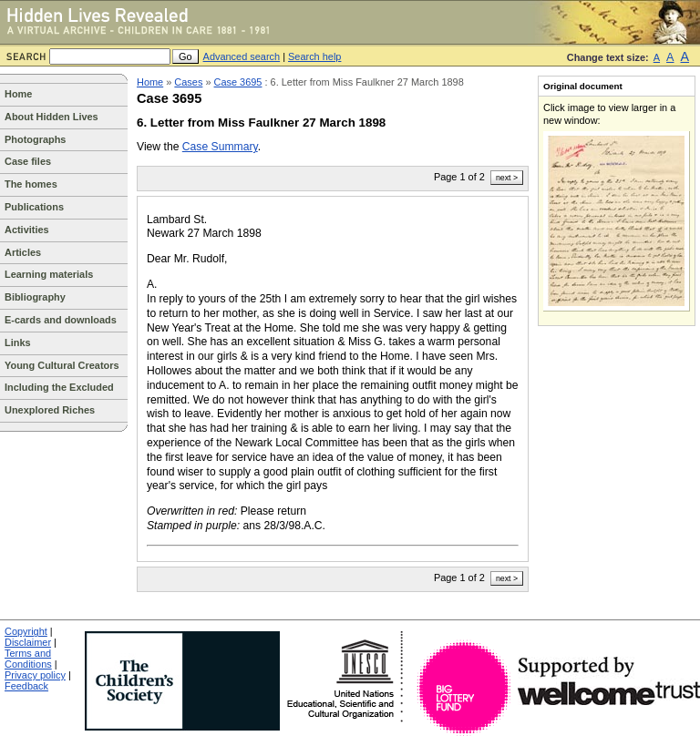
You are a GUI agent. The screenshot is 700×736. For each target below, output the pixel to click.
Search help (314, 56)
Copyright (26, 631)
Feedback (26, 686)
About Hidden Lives (51, 117)
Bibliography (35, 297)
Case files (28, 161)
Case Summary (220, 147)
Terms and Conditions (28, 659)
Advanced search (242, 56)
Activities (27, 230)
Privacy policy (35, 675)
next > (507, 178)
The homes (31, 184)
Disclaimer (28, 642)
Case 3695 (238, 82)
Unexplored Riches (50, 410)
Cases (188, 82)
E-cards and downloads (61, 320)
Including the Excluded (59, 387)
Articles (23, 252)
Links (18, 342)
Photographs (35, 139)
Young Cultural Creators (62, 365)
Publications (34, 207)
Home (18, 94)
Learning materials (49, 274)
